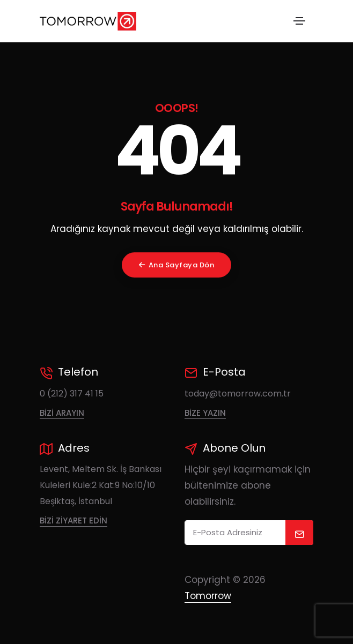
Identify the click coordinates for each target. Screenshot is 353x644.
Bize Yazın (205, 413)
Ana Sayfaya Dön (176, 265)
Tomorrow (208, 596)
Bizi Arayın (62, 413)
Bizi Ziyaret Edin (73, 521)
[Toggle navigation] (299, 21)
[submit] (300, 533)
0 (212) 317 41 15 (72, 394)
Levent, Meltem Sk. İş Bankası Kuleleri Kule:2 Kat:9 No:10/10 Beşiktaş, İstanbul (101, 485)
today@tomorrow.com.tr (238, 394)
